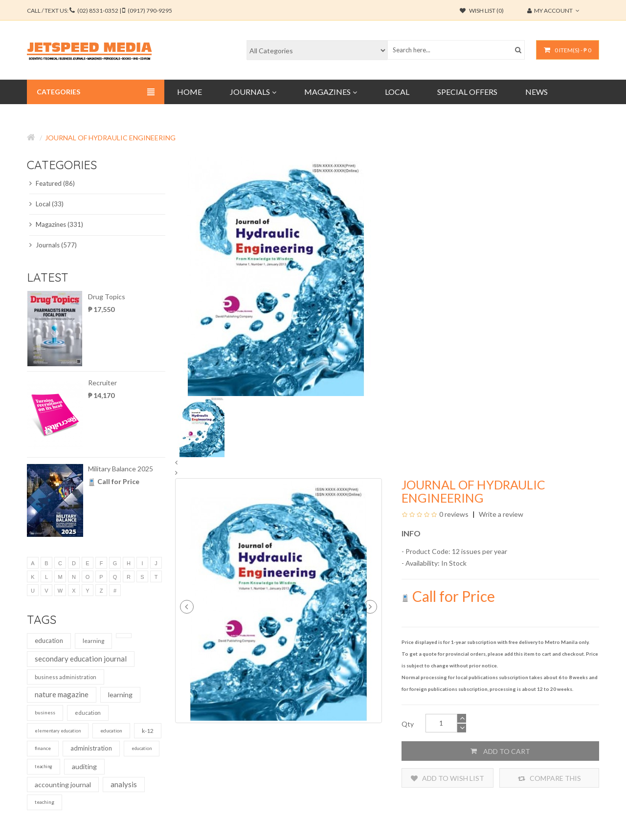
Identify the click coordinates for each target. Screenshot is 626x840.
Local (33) (46, 204)
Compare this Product (549, 778)
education (49, 641)
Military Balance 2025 (121, 469)
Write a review (500, 514)
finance (43, 748)
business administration (66, 677)
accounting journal (63, 785)
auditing (84, 766)
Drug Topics (107, 297)
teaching (44, 766)
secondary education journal (81, 659)
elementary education (58, 731)
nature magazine (62, 694)
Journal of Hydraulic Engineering (110, 138)
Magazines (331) (56, 224)
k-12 (148, 731)
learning (93, 641)
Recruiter (102, 383)
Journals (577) (53, 245)
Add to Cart (500, 751)
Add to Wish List (447, 778)
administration (91, 748)
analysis (124, 784)
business (45, 712)
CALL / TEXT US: (100, 11)
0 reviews (454, 514)
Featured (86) (52, 183)
